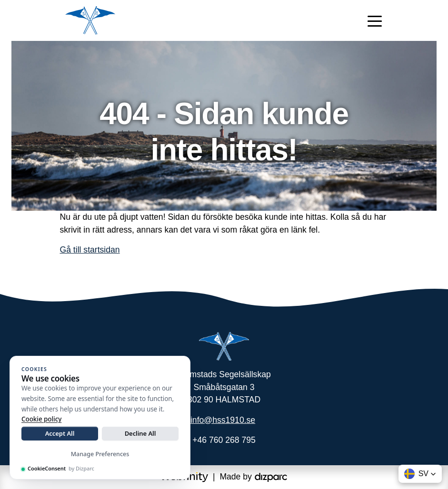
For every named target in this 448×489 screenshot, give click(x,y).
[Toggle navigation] (375, 20)
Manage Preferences (100, 454)
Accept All (60, 433)
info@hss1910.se (223, 420)
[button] (420, 474)
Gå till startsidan (90, 250)
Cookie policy (41, 419)
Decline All (140, 433)
